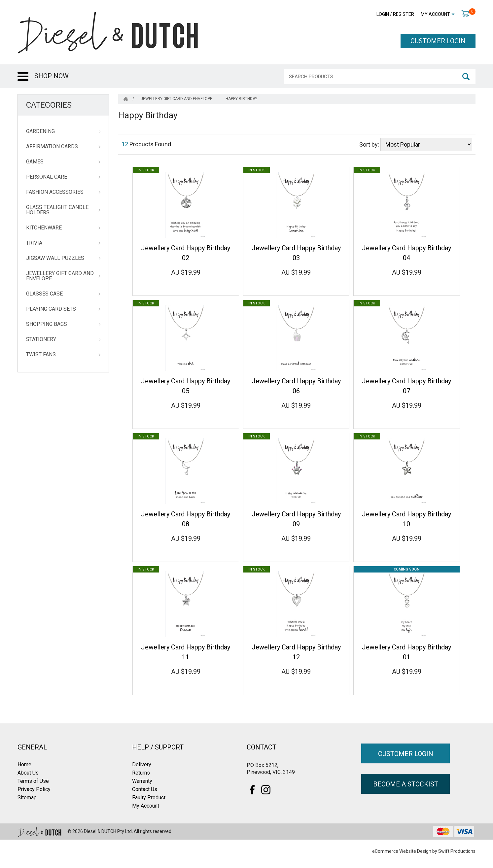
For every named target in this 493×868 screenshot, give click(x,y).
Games (35, 162)
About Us (28, 773)
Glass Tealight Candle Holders (57, 210)
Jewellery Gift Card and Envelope (60, 276)
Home (24, 764)
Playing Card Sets (51, 309)
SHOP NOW (52, 76)
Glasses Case (44, 294)
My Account (435, 14)
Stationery (41, 339)
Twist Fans (41, 355)
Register (404, 14)
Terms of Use (33, 781)
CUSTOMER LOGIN (438, 41)
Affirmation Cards (52, 147)
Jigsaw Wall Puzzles (55, 258)
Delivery (142, 764)
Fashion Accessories (55, 192)
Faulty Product (149, 798)
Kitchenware (44, 228)
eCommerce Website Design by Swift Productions (424, 851)
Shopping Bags (47, 324)
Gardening (40, 131)
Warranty (142, 781)
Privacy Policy (34, 789)
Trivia (34, 243)
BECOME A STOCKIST (406, 784)
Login (383, 14)
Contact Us (145, 789)
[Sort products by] (426, 144)
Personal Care (47, 177)
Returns (141, 773)
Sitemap (27, 798)
